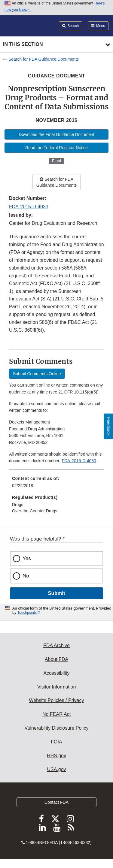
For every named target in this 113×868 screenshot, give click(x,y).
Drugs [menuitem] (18, 505)
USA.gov (56, 769)
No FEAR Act (56, 714)
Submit (56, 593)
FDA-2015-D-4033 (29, 207)
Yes (27, 558)
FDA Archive (56, 645)
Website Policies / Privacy (57, 700)
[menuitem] (56, 484)
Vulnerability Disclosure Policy (57, 728)
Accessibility (56, 673)
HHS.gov (56, 756)
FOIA (56, 742)
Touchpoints (27, 613)
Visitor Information (57, 687)
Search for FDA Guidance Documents (44, 59)
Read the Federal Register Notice (56, 148)
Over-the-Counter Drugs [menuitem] (35, 511)
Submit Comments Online (37, 374)
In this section (23, 44)
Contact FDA (56, 802)
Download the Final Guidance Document (56, 134)
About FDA (56, 659)
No (26, 576)
